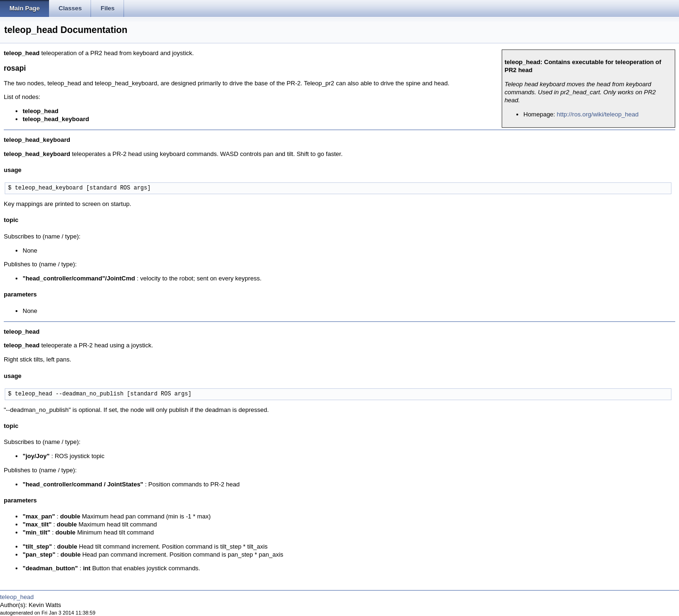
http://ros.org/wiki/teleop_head (598, 114)
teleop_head (17, 597)
